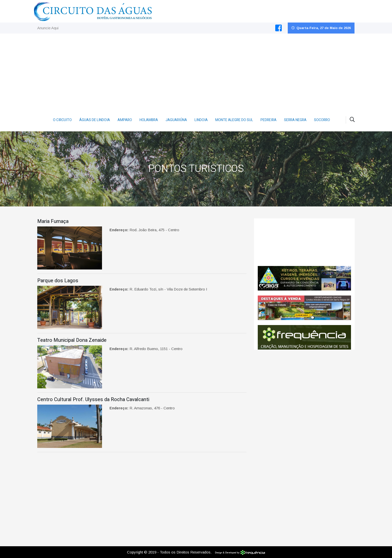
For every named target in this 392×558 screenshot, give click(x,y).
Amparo (125, 120)
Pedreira (268, 120)
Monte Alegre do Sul (234, 120)
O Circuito (62, 120)
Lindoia (201, 120)
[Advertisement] (196, 71)
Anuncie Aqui (48, 28)
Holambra (149, 120)
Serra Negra (295, 120)
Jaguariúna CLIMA (304, 242)
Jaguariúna (176, 120)
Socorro (322, 120)
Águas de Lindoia (95, 120)
